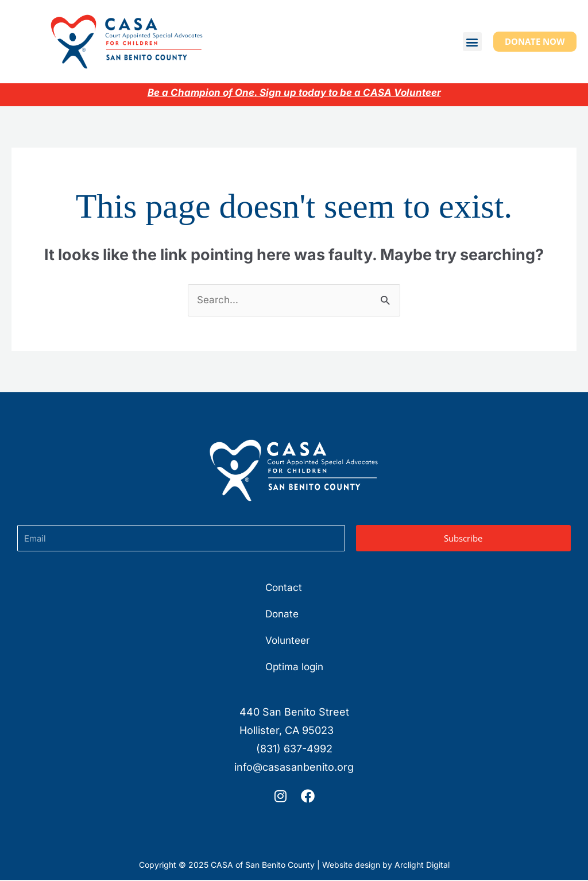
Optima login (294, 668)
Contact (283, 588)
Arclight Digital (422, 866)
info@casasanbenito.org (294, 768)
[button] (472, 42)
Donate (281, 615)
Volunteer (287, 641)
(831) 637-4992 (294, 750)
